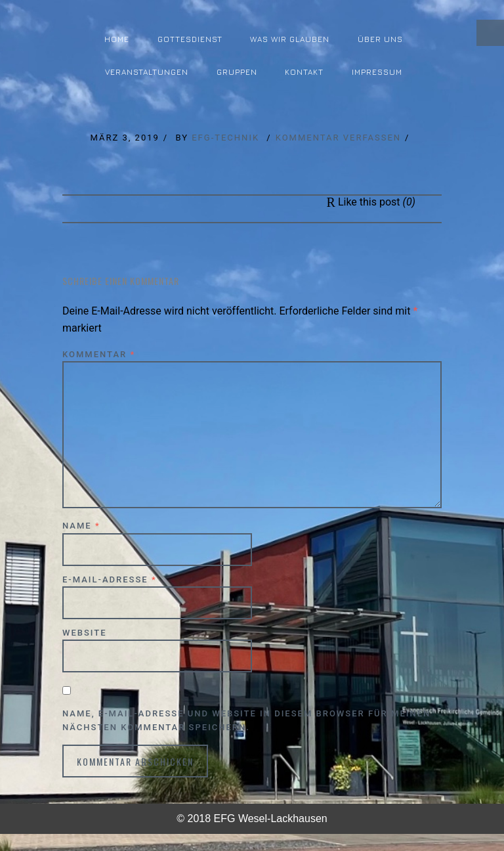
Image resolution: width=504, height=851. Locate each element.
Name (81, 526)
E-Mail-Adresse (110, 579)
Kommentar (99, 354)
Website (85, 633)
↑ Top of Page (454, 804)
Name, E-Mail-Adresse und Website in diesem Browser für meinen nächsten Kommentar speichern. (246, 720)
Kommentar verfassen (338, 138)
